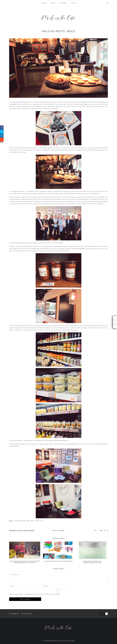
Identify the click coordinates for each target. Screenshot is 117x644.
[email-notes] (25, 586)
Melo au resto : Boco (59, 31)
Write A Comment (58, 531)
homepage (44, 3)
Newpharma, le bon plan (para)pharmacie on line (92, 562)
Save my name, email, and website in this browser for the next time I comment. (35, 594)
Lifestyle (74, 3)
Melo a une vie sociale (26, 531)
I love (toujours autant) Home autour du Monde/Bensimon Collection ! (25, 562)
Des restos (13, 531)
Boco (11, 521)
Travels (53, 3)
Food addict (63, 3)
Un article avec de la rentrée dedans (58, 561)
